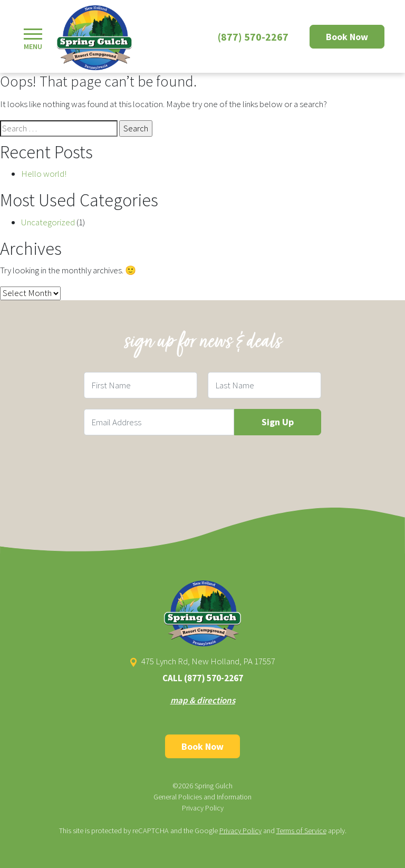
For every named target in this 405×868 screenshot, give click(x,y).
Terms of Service (301, 831)
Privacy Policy (203, 808)
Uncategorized (48, 222)
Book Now (347, 37)
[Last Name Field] (264, 385)
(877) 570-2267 (253, 37)
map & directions (203, 700)
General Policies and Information (202, 797)
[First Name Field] (141, 385)
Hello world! (44, 174)
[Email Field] (159, 422)
